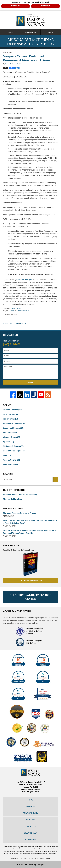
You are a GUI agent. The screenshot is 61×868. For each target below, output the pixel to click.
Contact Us (31, 32)
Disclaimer (30, 820)
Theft (7, 455)
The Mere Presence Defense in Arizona (20, 513)
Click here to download (31, 580)
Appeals (8, 442)
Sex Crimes (10, 433)
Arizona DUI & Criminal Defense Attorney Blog (30, 20)
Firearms (12, 311)
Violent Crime (11, 419)
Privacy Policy (30, 813)
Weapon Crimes (12, 437)
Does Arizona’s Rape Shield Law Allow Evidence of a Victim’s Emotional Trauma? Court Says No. (29, 532)
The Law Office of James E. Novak (39, 858)
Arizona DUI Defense (14, 423)
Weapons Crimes (23, 311)
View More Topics (11, 465)
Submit (30, 382)
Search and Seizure (13, 428)
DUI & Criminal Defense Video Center (31, 597)
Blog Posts (31, 840)
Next (23, 323)
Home (10, 32)
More (51, 32)
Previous (8, 323)
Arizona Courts (11, 460)
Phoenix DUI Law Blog (13, 499)
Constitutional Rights (14, 451)
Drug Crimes (10, 414)
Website (31, 806)
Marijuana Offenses (13, 446)
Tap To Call (15, 6)
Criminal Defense (16, 309)
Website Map (31, 833)
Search (56, 480)
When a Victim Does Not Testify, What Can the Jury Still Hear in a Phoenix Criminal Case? (30, 522)
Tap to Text (45, 6)
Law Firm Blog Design (30, 865)
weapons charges (24, 280)
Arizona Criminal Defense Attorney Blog (20, 495)
